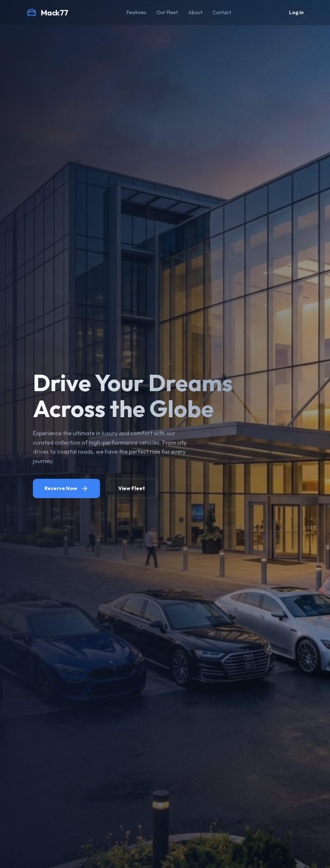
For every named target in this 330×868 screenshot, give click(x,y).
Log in (296, 12)
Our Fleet (167, 12)
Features (136, 12)
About (195, 12)
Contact (222, 12)
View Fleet (132, 488)
